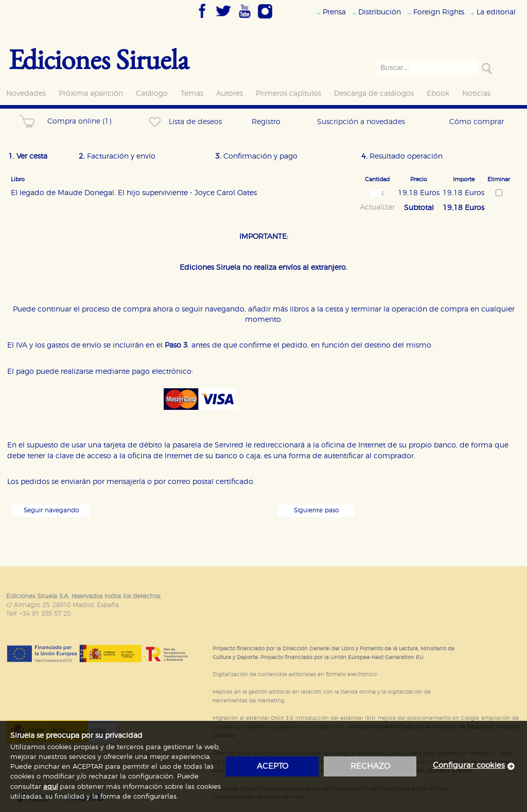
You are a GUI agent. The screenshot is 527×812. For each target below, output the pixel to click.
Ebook (438, 93)
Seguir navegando (51, 511)
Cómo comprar (477, 122)
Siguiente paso (316, 511)
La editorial (496, 12)
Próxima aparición (91, 93)
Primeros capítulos (288, 93)
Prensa (334, 12)
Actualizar (377, 208)
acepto (273, 766)
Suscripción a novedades (361, 122)
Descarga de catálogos (374, 93)
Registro (266, 122)
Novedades (26, 93)
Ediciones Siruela (99, 59)
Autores (230, 93)
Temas (192, 93)
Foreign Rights (439, 12)
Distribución (380, 12)
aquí (50, 787)
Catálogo (152, 93)
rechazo (370, 766)
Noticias (476, 93)
